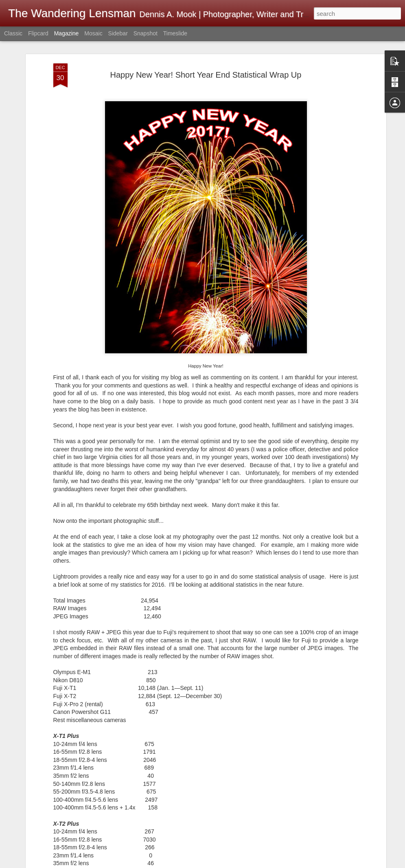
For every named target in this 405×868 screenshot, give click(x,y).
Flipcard (38, 33)
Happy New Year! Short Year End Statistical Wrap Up (206, 56)
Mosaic (93, 33)
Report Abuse (355, 864)
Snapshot (146, 33)
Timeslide (175, 33)
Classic (13, 33)
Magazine (67, 33)
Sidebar (118, 33)
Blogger (331, 864)
